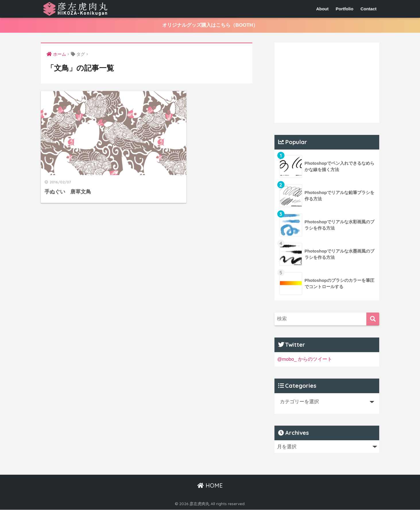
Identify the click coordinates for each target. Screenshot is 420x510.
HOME (210, 485)
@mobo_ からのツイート (305, 359)
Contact (369, 9)
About (322, 9)
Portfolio (344, 9)
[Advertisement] (327, 83)
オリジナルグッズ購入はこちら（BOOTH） (210, 25)
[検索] (373, 319)
